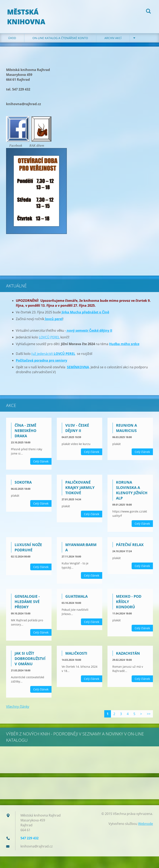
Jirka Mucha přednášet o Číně (85, 315)
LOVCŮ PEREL (49, 340)
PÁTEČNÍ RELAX (130, 547)
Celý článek (41, 464)
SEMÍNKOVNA (78, 370)
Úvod (12, 41)
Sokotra (23, 485)
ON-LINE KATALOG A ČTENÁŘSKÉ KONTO (60, 41)
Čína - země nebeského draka (25, 433)
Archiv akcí (113, 41)
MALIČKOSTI (76, 656)
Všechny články (18, 709)
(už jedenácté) (53, 356)
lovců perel (53, 322)
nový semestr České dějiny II (89, 333)
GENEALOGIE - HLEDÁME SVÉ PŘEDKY (27, 604)
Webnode (146, 826)
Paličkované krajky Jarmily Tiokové (80, 490)
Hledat (148, 12)
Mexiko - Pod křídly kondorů (129, 604)
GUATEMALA (76, 599)
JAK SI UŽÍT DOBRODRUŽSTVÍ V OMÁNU (30, 661)
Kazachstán (128, 656)
